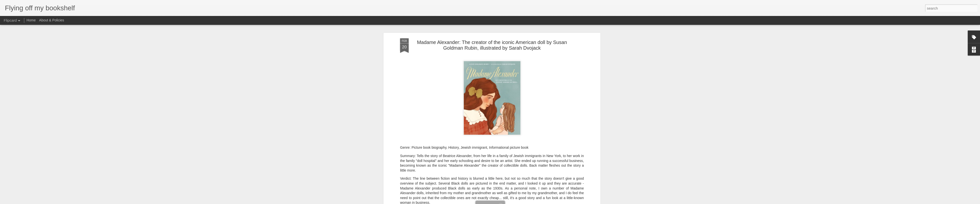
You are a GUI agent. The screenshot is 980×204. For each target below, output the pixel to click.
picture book (498, 182)
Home (31, 20)
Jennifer (515, 176)
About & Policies (52, 20)
